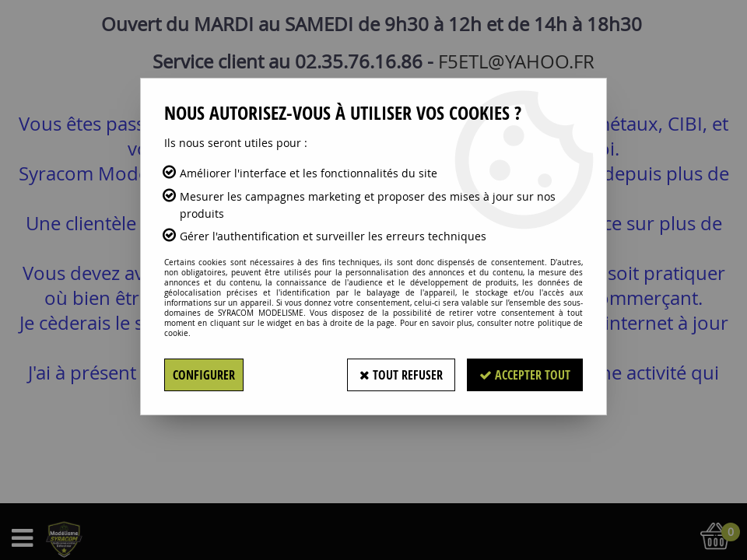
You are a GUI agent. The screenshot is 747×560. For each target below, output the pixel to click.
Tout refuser (401, 375)
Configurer (204, 375)
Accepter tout (525, 375)
